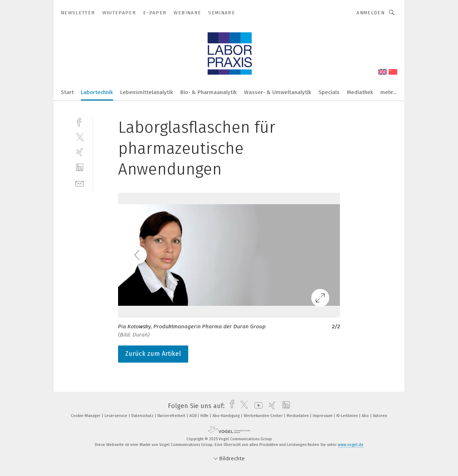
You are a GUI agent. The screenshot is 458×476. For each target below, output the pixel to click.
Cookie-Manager (86, 416)
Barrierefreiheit (172, 416)
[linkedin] (80, 168)
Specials (329, 92)
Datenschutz (143, 416)
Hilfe (205, 416)
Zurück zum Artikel (153, 354)
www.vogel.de (351, 445)
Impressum (323, 416)
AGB (193, 416)
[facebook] (80, 121)
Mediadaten (298, 416)
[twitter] (80, 137)
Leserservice (116, 416)
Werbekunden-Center (264, 416)
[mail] (80, 183)
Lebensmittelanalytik (147, 92)
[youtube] (257, 406)
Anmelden (371, 13)
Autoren (380, 416)
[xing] (80, 152)
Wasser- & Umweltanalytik (278, 92)
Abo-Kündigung (227, 416)
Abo (366, 416)
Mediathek (360, 92)
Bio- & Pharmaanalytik (209, 92)
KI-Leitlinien (348, 416)
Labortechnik (97, 92)
